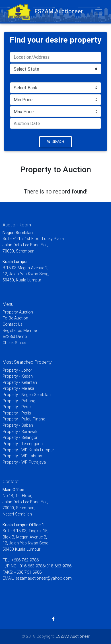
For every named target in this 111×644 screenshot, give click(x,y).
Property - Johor (17, 370)
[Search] (55, 57)
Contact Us (13, 324)
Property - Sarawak (20, 432)
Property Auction (18, 312)
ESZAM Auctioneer (73, 636)
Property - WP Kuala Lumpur (28, 450)
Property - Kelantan (20, 382)
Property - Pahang (19, 401)
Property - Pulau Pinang (24, 419)
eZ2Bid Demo (15, 336)
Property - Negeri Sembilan (27, 395)
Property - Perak (17, 407)
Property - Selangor (20, 437)
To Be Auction (15, 318)
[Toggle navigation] (99, 12)
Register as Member (20, 331)
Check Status (14, 343)
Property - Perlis (17, 413)
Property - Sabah (18, 425)
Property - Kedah (18, 376)
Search (55, 142)
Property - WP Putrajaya (24, 462)
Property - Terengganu (23, 444)
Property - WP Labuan (22, 456)
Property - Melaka (18, 388)
